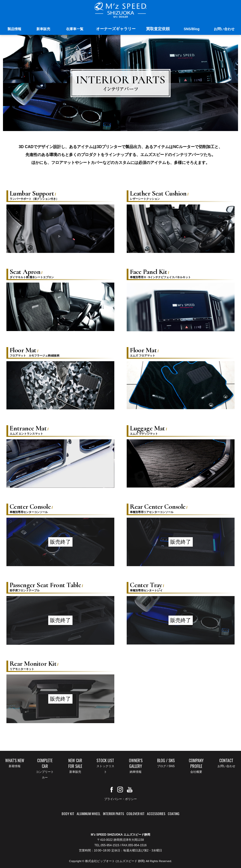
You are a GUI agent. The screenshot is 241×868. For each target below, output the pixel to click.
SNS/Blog (192, 29)
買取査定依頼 (158, 29)
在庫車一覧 (75, 29)
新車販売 (43, 29)
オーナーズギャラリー (116, 29)
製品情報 (14, 29)
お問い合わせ (224, 29)
